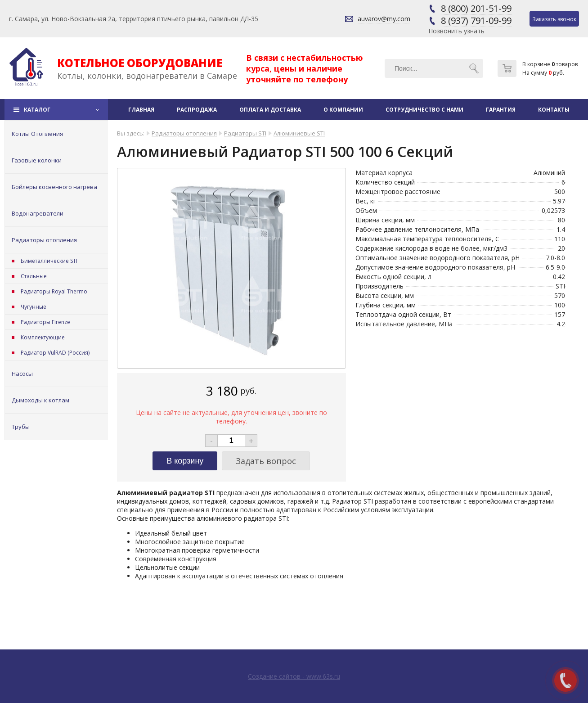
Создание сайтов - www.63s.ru (294, 676)
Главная (141, 110)
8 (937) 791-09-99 (476, 20)
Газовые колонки (37, 160)
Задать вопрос (266, 461)
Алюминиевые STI (299, 133)
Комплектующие (43, 337)
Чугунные (34, 307)
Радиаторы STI (245, 133)
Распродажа (197, 110)
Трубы (21, 427)
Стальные (34, 276)
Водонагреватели (38, 213)
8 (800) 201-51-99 (476, 8)
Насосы (22, 374)
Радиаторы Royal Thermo (54, 291)
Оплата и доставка (270, 110)
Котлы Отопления (37, 134)
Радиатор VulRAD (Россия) (55, 353)
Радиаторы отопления (44, 240)
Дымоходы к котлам (40, 400)
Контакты (554, 110)
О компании (343, 110)
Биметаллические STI (49, 261)
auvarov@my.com (384, 19)
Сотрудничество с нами (424, 110)
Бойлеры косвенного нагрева (54, 187)
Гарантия (501, 110)
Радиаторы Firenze (45, 322)
